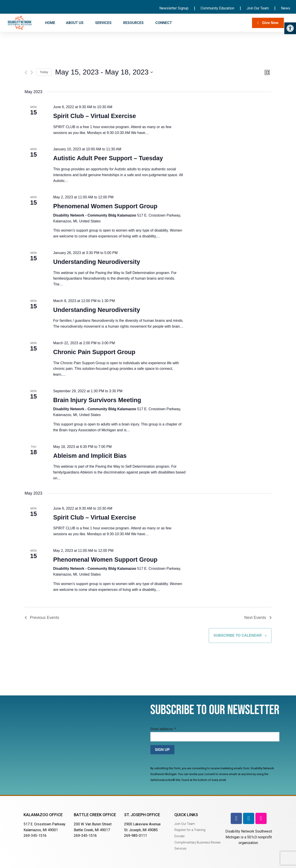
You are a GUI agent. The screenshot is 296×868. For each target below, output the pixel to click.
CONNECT (164, 23)
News (286, 8)
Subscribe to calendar (238, 635)
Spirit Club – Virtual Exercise (95, 116)
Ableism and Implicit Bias (90, 456)
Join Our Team (258, 8)
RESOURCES (134, 23)
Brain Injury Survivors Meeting (97, 400)
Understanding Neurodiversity (97, 262)
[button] (290, 28)
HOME (50, 23)
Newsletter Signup (174, 8)
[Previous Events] (26, 72)
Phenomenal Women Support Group (105, 206)
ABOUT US (75, 23)
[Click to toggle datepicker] (104, 72)
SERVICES (104, 23)
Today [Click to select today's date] (44, 72)
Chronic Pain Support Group (94, 352)
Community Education (217, 8)
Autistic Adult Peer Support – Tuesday (108, 158)
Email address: (163, 729)
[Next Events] (32, 72)
